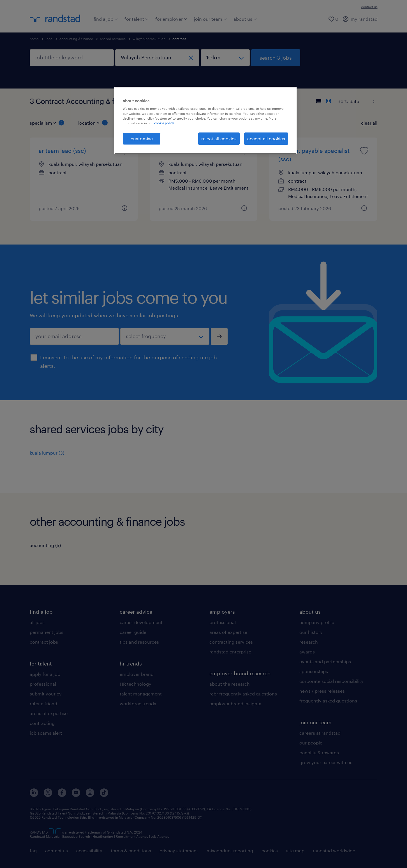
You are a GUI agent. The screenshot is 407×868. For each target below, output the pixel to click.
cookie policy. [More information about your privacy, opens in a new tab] (164, 123)
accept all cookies (266, 139)
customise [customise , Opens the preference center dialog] (142, 139)
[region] (205, 120)
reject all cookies (219, 139)
